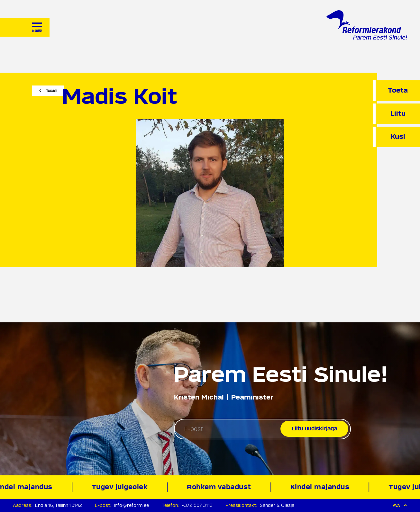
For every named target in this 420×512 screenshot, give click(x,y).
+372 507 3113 (197, 505)
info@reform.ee (131, 505)
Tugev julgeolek (121, 487)
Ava (400, 505)
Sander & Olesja (277, 505)
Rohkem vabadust (221, 487)
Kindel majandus (321, 487)
